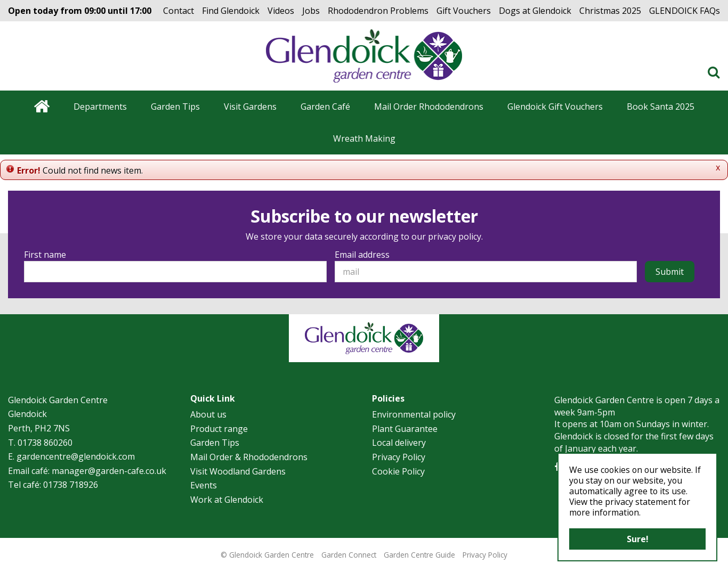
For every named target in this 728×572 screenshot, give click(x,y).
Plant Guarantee (405, 429)
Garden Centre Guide (419, 555)
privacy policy (455, 236)
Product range (219, 429)
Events (204, 485)
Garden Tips (215, 443)
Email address (362, 255)
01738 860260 (45, 443)
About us (208, 414)
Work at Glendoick (227, 500)
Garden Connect (349, 555)
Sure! (638, 539)
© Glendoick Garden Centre (267, 555)
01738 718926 (71, 485)
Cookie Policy (398, 471)
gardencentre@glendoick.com (76, 456)
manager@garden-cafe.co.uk (109, 471)
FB (557, 467)
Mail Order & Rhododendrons (249, 457)
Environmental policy (414, 414)
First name (45, 255)
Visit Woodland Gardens (238, 471)
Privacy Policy (399, 457)
